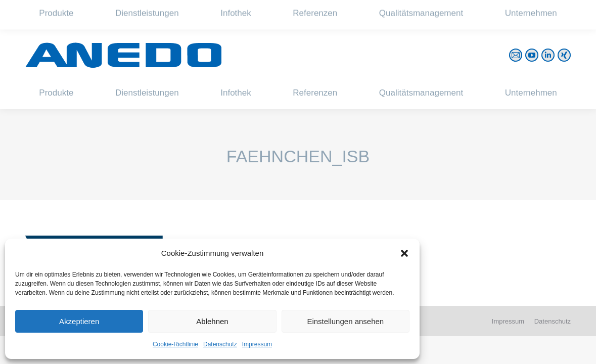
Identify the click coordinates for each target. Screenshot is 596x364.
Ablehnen (212, 321)
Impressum (257, 344)
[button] (404, 253)
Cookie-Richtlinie (175, 344)
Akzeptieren (79, 321)
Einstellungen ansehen (345, 321)
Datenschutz (220, 344)
